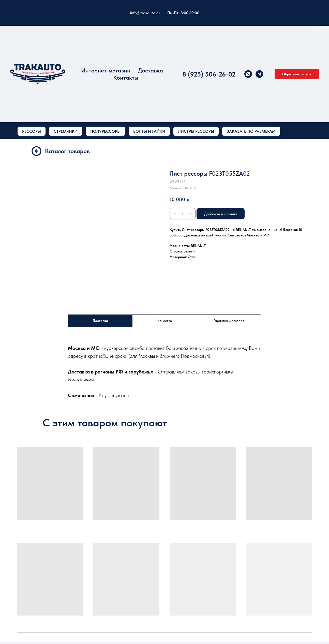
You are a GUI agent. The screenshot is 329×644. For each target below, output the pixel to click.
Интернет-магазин (106, 70)
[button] (297, 74)
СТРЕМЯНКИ (66, 131)
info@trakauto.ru (145, 13)
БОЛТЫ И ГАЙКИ (149, 131)
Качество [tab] (165, 321)
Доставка (151, 70)
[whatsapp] (248, 74)
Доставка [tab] (100, 321)
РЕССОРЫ (32, 131)
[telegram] (259, 74)
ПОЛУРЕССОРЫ (105, 131)
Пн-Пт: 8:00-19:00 (183, 13)
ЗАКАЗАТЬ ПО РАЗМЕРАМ (251, 131)
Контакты (126, 78)
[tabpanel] (164, 372)
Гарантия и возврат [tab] (229, 321)
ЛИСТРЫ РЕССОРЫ (196, 131)
